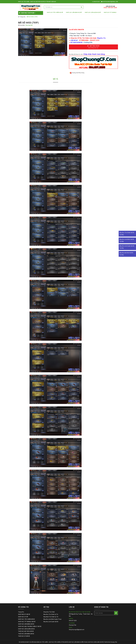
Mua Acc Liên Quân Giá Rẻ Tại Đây (127, 247)
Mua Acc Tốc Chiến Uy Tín (51, 614)
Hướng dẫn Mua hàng (77, 73)
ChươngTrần (88, 42)
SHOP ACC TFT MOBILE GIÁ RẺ (27, 622)
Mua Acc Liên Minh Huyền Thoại (52, 619)
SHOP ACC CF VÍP (23, 617)
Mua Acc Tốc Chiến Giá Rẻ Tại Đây (127, 234)
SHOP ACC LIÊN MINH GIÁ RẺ (74, 12)
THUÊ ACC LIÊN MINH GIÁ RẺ (26, 634)
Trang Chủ (21, 612)
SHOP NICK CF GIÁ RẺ (24, 614)
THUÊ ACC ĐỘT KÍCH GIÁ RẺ (26, 631)
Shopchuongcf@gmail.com (110, 2)
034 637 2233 (73, 621)
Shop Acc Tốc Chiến (49, 612)
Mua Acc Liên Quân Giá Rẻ (51, 622)
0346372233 (96, 2)
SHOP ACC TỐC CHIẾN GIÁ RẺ (55, 12)
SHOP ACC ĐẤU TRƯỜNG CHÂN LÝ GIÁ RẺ (30, 626)
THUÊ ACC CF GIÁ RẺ (24, 636)
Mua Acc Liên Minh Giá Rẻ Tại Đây (127, 240)
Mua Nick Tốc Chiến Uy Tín (51, 617)
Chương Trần (73, 625)
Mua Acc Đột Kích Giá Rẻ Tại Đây (126, 254)
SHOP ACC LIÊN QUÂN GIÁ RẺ (93, 12)
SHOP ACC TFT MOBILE (110, 12)
